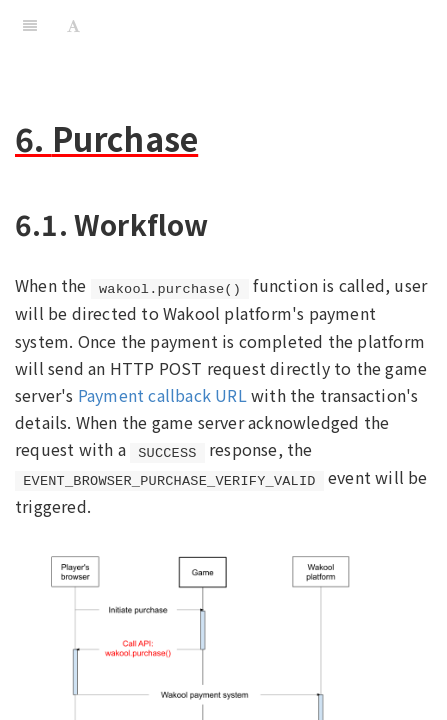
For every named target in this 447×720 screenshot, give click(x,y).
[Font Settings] (73, 25)
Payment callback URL (162, 395)
